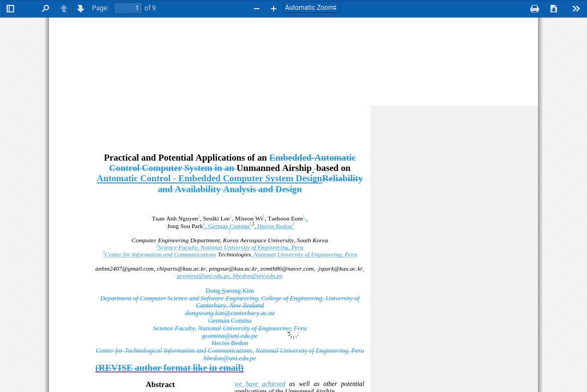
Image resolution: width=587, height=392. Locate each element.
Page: (100, 8)
